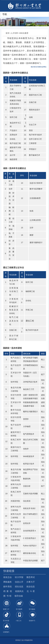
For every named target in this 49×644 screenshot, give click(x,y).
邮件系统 (8, 587)
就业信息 (31, 587)
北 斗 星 (31, 591)
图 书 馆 (7, 596)
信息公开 (19, 582)
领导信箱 (19, 596)
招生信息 (19, 587)
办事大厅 (31, 582)
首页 (7, 33)
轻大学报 (19, 577)
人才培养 (14, 33)
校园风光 (19, 591)
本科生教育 (24, 33)
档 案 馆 (8, 591)
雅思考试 (31, 577)
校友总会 (8, 577)
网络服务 (8, 582)
